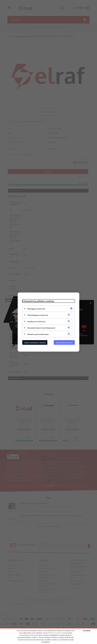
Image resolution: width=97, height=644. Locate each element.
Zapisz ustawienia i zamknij (35, 342)
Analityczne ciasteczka (36, 321)
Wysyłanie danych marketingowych (41, 328)
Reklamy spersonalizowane (38, 334)
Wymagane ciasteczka (36, 309)
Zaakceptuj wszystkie (64, 342)
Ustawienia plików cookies (38, 301)
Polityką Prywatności (55, 633)
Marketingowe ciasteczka (38, 315)
